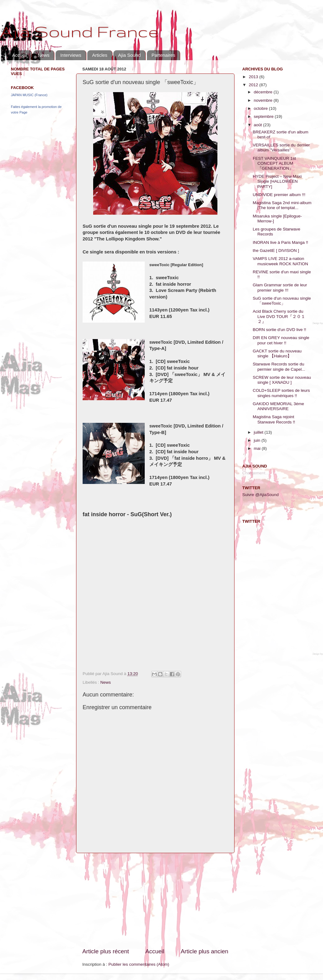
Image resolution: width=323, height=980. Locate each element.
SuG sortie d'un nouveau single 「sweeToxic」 (282, 301)
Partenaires (164, 55)
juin (258, 440)
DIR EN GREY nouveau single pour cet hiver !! (281, 340)
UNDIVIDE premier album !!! (279, 195)
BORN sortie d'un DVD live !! (280, 330)
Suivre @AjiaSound (260, 495)
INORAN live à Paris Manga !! (281, 242)
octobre (261, 108)
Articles (100, 55)
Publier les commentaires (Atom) (139, 964)
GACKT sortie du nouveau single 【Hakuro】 (277, 354)
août (258, 125)
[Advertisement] (155, 900)
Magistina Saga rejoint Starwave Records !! (274, 419)
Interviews (71, 55)
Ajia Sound (129, 55)
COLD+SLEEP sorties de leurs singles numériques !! (281, 393)
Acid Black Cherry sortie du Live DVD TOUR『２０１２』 (279, 316)
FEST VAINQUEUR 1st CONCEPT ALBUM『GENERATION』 (274, 163)
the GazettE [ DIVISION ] (276, 251)
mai (258, 448)
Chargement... (256, 473)
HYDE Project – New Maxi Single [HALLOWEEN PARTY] (277, 181)
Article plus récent (106, 951)
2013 (254, 77)
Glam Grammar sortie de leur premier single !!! (280, 287)
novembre (264, 100)
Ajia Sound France (79, 31)
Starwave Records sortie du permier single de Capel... (279, 367)
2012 (254, 85)
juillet (259, 432)
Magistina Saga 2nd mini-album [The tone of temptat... (282, 205)
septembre (264, 116)
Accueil (20, 55)
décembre (264, 92)
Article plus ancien (205, 951)
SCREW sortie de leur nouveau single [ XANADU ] (282, 380)
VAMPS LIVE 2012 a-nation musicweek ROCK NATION (280, 261)
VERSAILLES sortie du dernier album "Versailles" (281, 148)
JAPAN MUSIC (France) (29, 95)
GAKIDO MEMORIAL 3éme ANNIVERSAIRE (278, 406)
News (44, 55)
